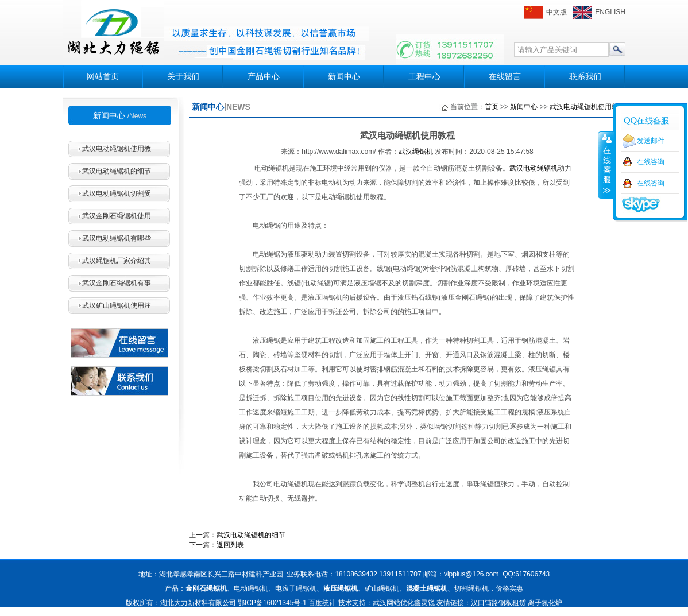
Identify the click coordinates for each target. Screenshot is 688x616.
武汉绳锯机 (416, 152)
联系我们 (585, 76)
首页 (492, 107)
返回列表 (230, 545)
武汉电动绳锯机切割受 (117, 193)
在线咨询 (651, 162)
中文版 (556, 12)
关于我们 (183, 76)
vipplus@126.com (471, 574)
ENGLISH (610, 12)
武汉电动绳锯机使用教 (117, 149)
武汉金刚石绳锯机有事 (117, 283)
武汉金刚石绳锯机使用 (117, 216)
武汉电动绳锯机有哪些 (117, 238)
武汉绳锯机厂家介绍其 (117, 261)
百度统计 (322, 603)
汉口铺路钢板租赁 (498, 603)
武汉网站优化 (393, 603)
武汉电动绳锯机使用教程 (587, 107)
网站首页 (103, 76)
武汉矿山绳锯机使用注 (117, 305)
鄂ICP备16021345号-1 (272, 603)
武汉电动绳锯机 (534, 168)
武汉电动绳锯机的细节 (117, 171)
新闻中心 (344, 76)
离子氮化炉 (545, 603)
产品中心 (264, 76)
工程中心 (424, 76)
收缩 (606, 165)
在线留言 (505, 76)
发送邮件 (651, 141)
